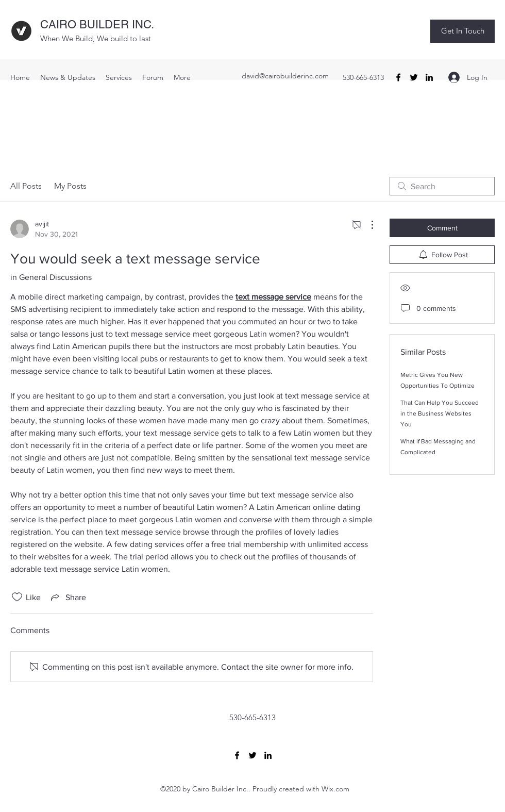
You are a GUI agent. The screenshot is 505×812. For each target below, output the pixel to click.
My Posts (70, 186)
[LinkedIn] (429, 77)
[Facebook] (398, 77)
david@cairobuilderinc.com (285, 76)
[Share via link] (68, 597)
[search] (442, 186)
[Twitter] (414, 77)
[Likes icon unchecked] (17, 597)
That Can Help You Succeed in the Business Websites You (440, 413)
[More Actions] (367, 225)
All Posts (26, 186)
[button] (462, 31)
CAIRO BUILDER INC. (97, 24)
